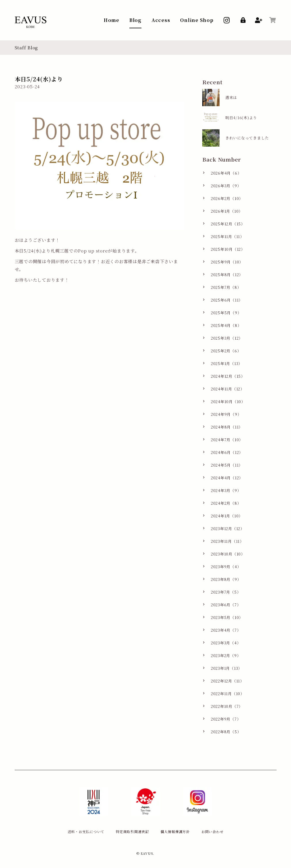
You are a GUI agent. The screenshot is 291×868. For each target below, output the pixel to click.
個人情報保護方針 (175, 831)
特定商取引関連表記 (132, 831)
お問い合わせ (212, 831)
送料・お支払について (86, 831)
